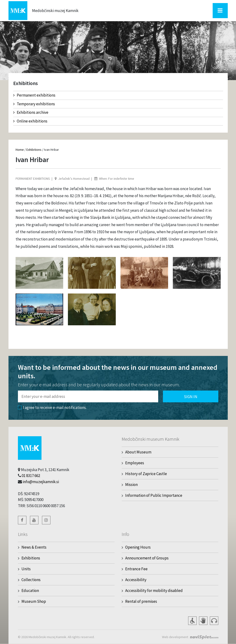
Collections (31, 580)
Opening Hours (138, 547)
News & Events (34, 547)
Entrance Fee (136, 569)
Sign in (191, 397)
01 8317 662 (31, 476)
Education (30, 591)
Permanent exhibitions (34, 95)
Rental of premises (141, 601)
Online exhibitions (30, 121)
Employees (135, 463)
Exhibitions (34, 150)
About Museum (138, 452)
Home (20, 150)
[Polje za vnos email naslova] (88, 396)
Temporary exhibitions (34, 104)
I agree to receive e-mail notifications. (52, 408)
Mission (131, 485)
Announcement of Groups (147, 558)
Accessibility (136, 580)
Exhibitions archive (31, 112)
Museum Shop (34, 601)
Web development (175, 637)
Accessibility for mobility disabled (154, 591)
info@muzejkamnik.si (41, 482)
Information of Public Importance (154, 495)
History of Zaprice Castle (146, 474)
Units (26, 569)
